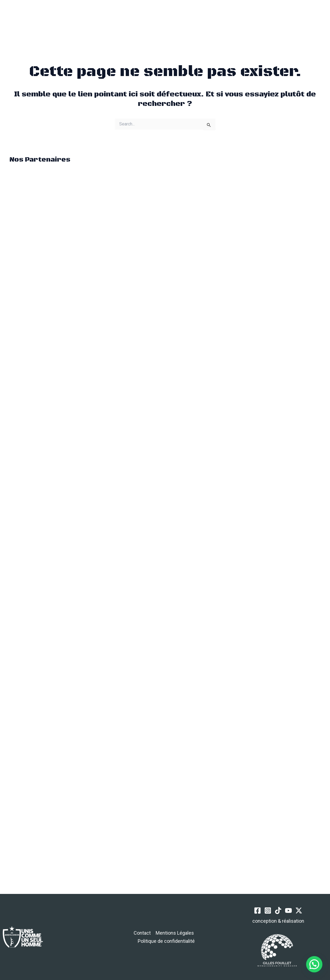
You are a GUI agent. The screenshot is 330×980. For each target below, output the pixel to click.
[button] (95, 21)
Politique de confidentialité (166, 941)
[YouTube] (270, 21)
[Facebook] (240, 21)
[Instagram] (250, 21)
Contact (142, 933)
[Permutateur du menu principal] (69, 21)
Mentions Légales (175, 933)
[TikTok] (260, 21)
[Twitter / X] (280, 21)
